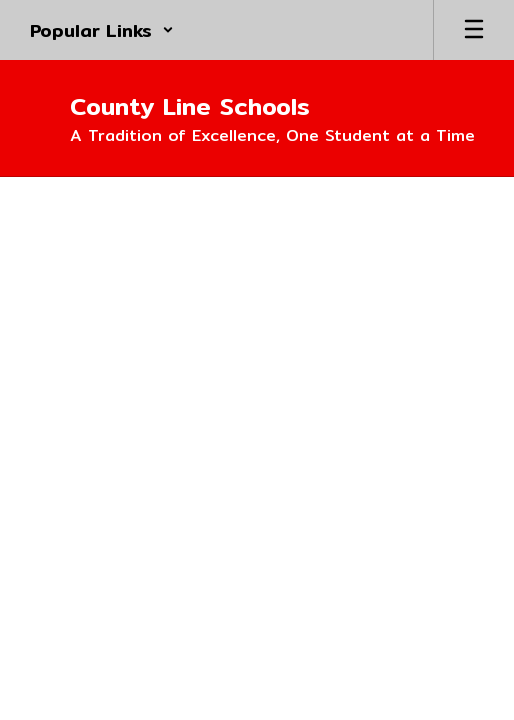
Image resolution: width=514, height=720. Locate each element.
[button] (102, 30)
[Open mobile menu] (474, 30)
